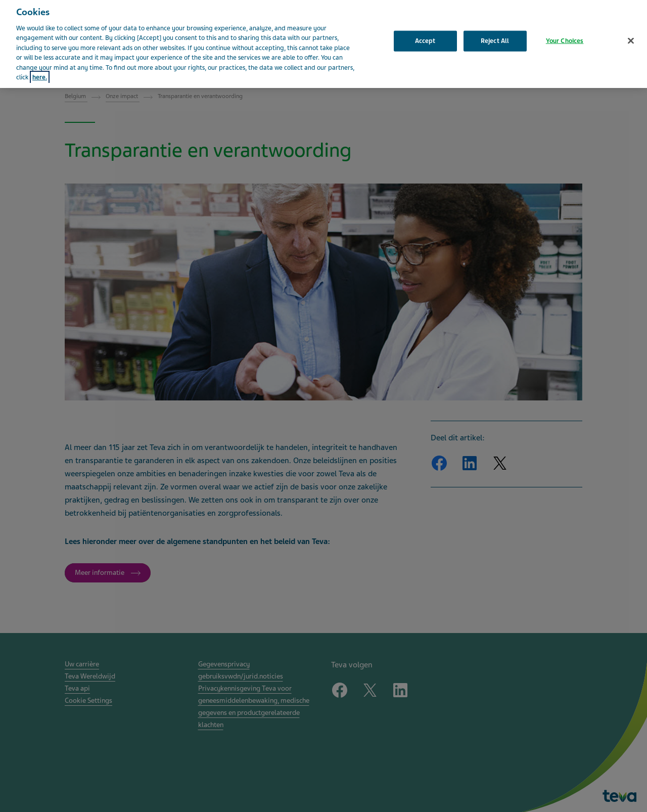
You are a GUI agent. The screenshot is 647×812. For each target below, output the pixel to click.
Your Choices (565, 34)
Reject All (495, 34)
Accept (425, 34)
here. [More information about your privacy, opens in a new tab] (40, 71)
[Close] (631, 34)
